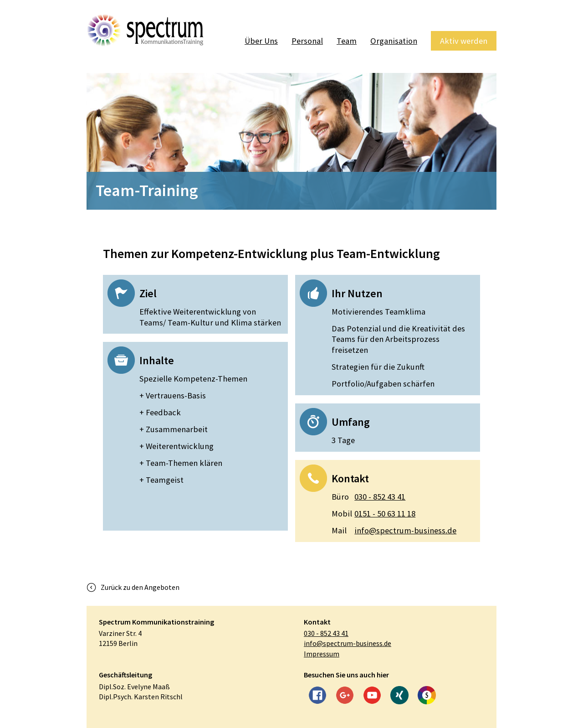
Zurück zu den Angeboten (140, 587)
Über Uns (261, 41)
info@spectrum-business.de (394, 531)
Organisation (394, 41)
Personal (307, 41)
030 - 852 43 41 (368, 497)
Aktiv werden (464, 41)
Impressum (322, 654)
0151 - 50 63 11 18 (373, 514)
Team (347, 41)
